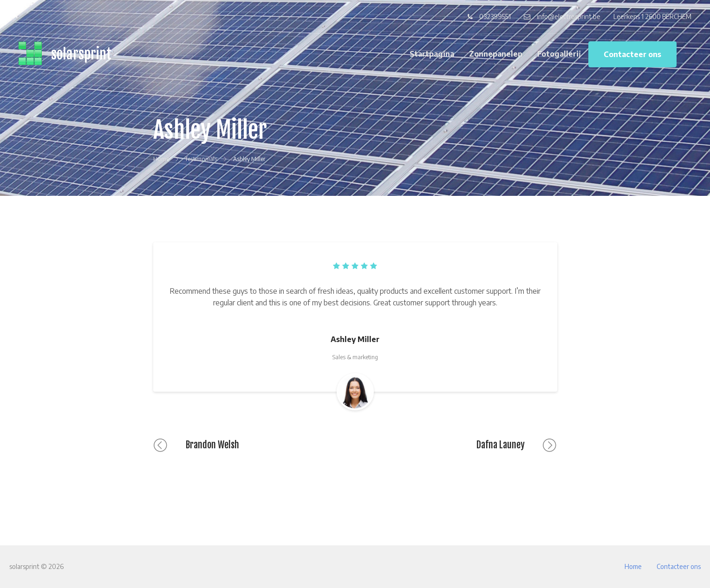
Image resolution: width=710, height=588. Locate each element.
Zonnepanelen (496, 54)
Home (633, 566)
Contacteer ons (632, 54)
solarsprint (81, 54)
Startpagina (432, 54)
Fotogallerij (559, 54)
